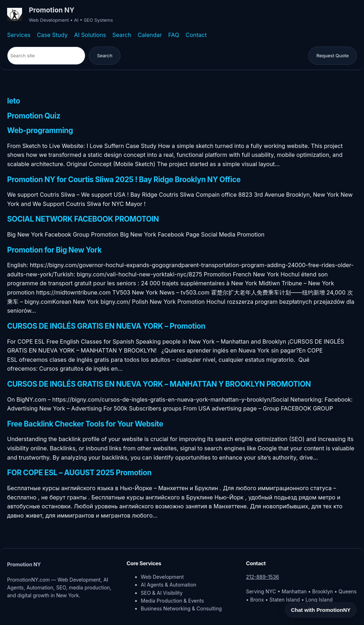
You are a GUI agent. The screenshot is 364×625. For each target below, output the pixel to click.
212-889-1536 (263, 577)
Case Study (52, 35)
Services (19, 35)
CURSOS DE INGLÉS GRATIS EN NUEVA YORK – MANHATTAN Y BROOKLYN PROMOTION (159, 384)
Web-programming (40, 131)
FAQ (174, 35)
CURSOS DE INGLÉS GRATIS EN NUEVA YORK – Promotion (106, 326)
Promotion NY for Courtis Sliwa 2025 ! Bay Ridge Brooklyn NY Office (124, 180)
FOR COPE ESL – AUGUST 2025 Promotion (79, 473)
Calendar (150, 35)
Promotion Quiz (34, 116)
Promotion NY (52, 10)
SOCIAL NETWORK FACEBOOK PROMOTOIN (83, 219)
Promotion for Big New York (54, 250)
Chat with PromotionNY (321, 610)
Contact (196, 35)
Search (122, 35)
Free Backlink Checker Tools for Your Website (85, 424)
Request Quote (333, 55)
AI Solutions (90, 35)
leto (14, 101)
